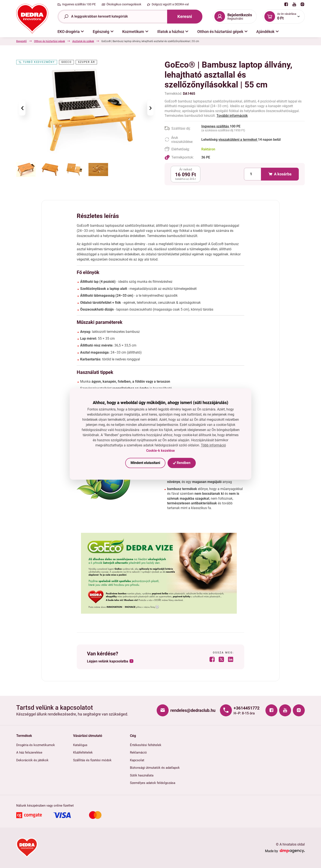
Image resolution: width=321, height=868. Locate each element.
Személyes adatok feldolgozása (153, 783)
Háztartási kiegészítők (85, 41)
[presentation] (22, 108)
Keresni (185, 16)
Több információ (213, 445)
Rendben (182, 463)
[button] (71, 32)
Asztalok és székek (143, 41)
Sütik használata (142, 775)
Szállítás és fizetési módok (92, 760)
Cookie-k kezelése (160, 451)
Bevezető (21, 41)
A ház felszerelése (29, 752)
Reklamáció (138, 752)
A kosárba (280, 174)
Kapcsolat (137, 760)
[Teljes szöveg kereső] (112, 17)
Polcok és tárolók (115, 41)
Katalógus (80, 745)
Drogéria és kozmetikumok (36, 745)
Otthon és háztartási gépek (49, 41)
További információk (232, 116)
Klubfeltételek (83, 752)
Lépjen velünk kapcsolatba (108, 661)
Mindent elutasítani (145, 463)
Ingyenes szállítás (216, 126)
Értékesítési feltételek (146, 745)
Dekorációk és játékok (32, 760)
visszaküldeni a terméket (238, 140)
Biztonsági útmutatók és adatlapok (155, 768)
